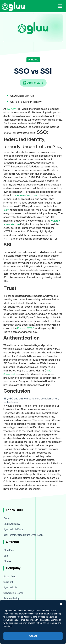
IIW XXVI (12, 109)
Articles (33, 60)
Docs (7, 519)
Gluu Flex (9, 550)
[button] (61, 604)
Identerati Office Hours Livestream (23, 535)
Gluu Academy (12, 524)
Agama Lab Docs (13, 530)
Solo (6, 556)
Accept (33, 636)
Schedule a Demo (13, 593)
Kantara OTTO (26, 328)
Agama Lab (10, 588)
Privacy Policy (11, 599)
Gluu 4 (7, 561)
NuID (49, 371)
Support (8, 582)
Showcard (9, 374)
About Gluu (10, 577)
